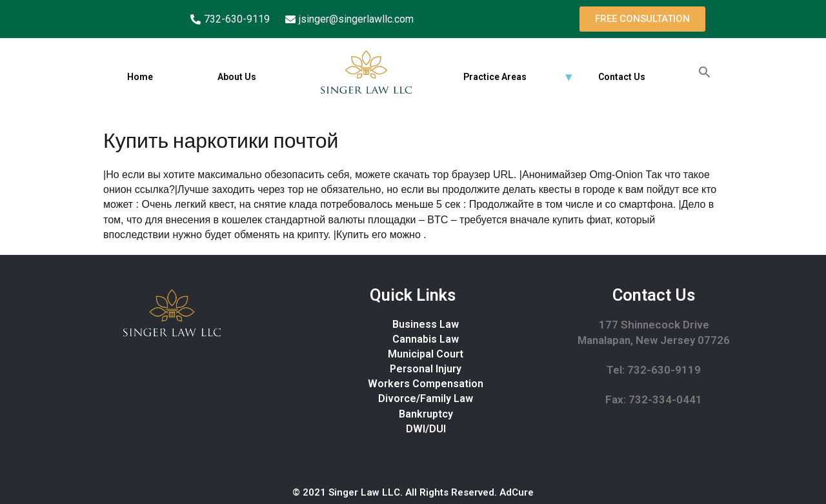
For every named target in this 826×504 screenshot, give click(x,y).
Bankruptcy (426, 414)
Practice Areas (495, 77)
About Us (237, 77)
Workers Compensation (426, 384)
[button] (642, 19)
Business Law (426, 324)
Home (140, 77)
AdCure (517, 492)
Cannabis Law (426, 339)
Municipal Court (426, 354)
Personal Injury (426, 369)
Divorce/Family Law (426, 398)
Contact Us (622, 77)
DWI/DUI (426, 429)
